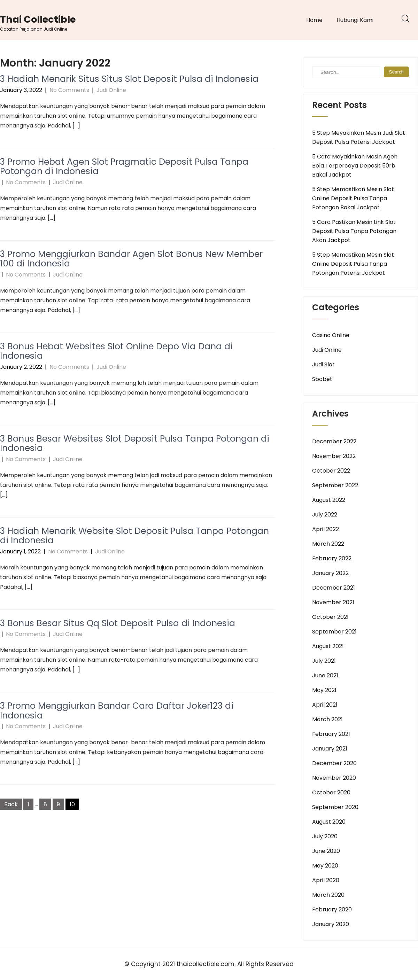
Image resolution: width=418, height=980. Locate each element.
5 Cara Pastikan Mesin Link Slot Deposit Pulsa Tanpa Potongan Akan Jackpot (354, 231)
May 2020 (325, 866)
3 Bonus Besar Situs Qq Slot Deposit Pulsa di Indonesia (118, 623)
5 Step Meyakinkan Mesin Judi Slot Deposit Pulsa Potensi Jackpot (359, 137)
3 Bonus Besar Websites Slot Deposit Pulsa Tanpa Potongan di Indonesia (135, 444)
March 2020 (328, 895)
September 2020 (335, 807)
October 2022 (331, 471)
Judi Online (111, 90)
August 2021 (328, 646)
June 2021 (325, 675)
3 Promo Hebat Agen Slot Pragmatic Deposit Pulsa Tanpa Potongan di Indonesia (124, 167)
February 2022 (332, 558)
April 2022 (326, 529)
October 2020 (331, 792)
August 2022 (329, 500)
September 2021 (334, 632)
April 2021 (325, 705)
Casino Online (331, 335)
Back (11, 804)
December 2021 (334, 588)
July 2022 (325, 515)
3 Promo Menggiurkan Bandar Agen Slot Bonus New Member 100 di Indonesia (131, 259)
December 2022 (334, 441)
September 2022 (335, 485)
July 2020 (325, 836)
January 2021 (330, 749)
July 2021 (324, 661)
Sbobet (322, 379)
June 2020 (326, 851)
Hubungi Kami (355, 20)
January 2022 (330, 573)
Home (314, 20)
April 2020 (326, 880)
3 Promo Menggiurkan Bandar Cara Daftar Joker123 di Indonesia (117, 711)
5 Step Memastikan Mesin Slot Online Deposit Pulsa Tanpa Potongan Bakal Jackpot (353, 198)
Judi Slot (323, 364)
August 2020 (329, 822)
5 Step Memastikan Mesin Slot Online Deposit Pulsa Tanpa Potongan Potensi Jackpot (353, 264)
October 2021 (330, 617)
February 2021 (331, 734)
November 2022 (334, 456)
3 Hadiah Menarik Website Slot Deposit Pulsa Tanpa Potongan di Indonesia (134, 536)
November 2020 (334, 778)
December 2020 (334, 763)
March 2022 (328, 544)
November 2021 (333, 602)
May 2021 (324, 690)
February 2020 (332, 909)
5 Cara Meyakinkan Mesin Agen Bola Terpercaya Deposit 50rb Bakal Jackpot (355, 166)
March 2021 (327, 719)
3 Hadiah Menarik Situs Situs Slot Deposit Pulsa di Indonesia (129, 79)
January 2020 (331, 924)
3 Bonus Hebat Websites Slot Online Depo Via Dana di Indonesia (116, 351)
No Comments (69, 90)
